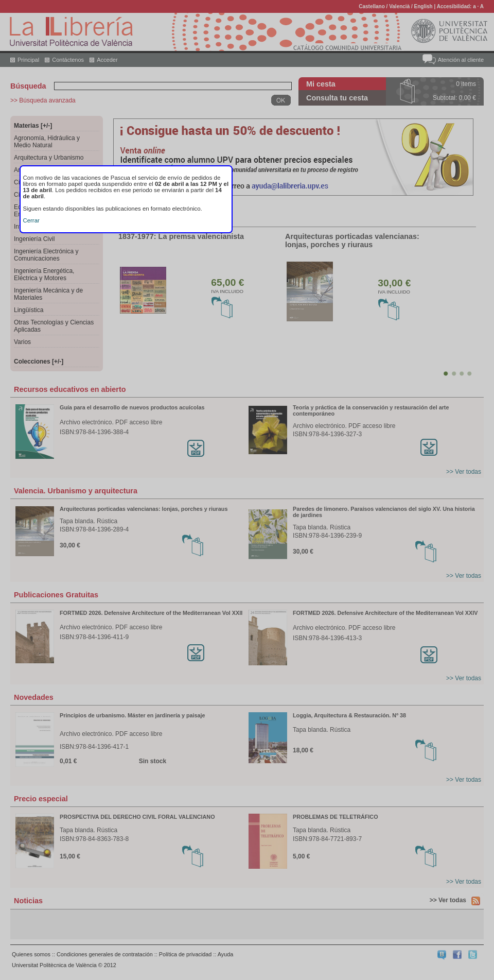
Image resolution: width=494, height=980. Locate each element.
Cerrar (31, 220)
